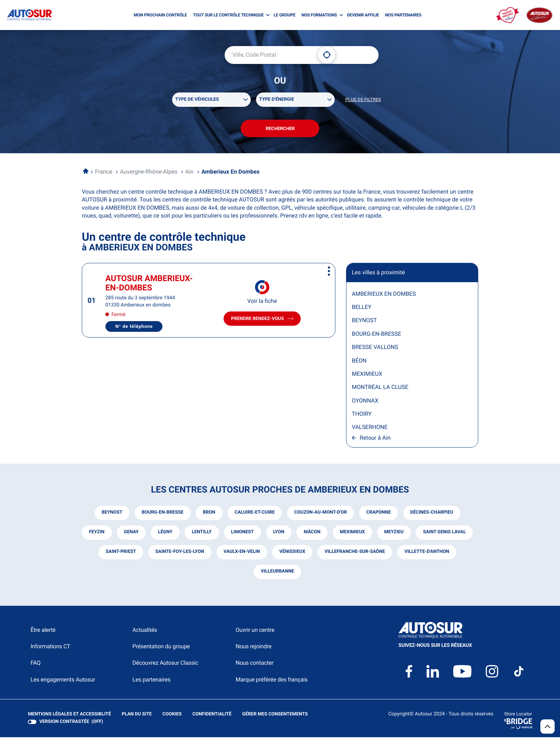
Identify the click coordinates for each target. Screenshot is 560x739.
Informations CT (50, 648)
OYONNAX (365, 402)
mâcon (344, 534)
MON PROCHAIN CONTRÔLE (160, 15)
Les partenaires (151, 681)
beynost (111, 515)
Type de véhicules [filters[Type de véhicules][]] (197, 100)
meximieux (384, 534)
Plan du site (136, 716)
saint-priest (184, 554)
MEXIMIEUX (367, 375)
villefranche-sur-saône (418, 554)
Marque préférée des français (272, 681)
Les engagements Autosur (63, 681)
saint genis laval (127, 554)
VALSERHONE (370, 429)
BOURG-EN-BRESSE (376, 335)
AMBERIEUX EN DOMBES (384, 295)
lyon (310, 534)
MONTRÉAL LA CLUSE (380, 389)
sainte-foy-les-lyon (243, 554)
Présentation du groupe (161, 648)
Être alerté (43, 632)
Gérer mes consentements (274, 716)
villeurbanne (309, 573)
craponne (379, 515)
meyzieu (426, 534)
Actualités (145, 632)
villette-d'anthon (251, 573)
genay (162, 534)
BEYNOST (364, 322)
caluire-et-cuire (255, 515)
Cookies (172, 716)
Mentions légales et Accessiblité (69, 716)
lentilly (232, 534)
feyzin (127, 534)
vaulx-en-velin (305, 554)
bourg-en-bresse (162, 515)
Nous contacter (255, 665)
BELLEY (362, 308)
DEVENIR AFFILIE (363, 15)
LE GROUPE (284, 15)
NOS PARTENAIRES (403, 15)
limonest (274, 534)
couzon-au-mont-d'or (321, 515)
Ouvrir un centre (255, 632)
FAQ (35, 665)
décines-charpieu (432, 515)
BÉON (359, 362)
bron (209, 515)
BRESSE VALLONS (375, 349)
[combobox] (269, 55)
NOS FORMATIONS (319, 15)
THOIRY (362, 416)
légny (196, 534)
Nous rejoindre (254, 648)
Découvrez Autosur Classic (165, 665)
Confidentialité (212, 716)
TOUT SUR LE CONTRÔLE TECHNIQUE (229, 15)
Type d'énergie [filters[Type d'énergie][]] (277, 100)
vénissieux (356, 554)
